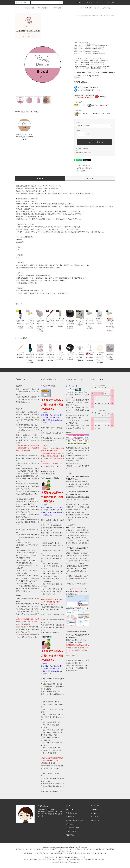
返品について (80, 151)
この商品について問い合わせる (84, 168)
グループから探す (42, 8)
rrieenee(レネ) (95, 52)
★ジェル (81, 42)
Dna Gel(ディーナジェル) (98, 47)
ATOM (72, 835)
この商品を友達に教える (82, 165)
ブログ (96, 8)
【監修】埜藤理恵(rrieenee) (98, 53)
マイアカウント (96, 806)
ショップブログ (71, 831)
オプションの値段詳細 (82, 148)
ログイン (98, 3)
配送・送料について (72, 813)
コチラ (48, 632)
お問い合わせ (105, 8)
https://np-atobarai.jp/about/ (77, 589)
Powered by (65, 863)
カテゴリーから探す (27, 8)
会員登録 (89, 3)
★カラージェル (95, 44)
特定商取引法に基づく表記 (83, 153)
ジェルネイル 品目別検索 (84, 44)
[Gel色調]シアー (104, 46)
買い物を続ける (80, 171)
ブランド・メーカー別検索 (85, 47)
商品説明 (40, 178)
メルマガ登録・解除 (85, 8)
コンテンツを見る (55, 8)
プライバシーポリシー (73, 824)
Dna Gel (86, 42)
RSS (67, 835)
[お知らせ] (88, 87)
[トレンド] (90, 90)
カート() (110, 3)
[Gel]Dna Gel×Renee (80, 50)
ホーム (18, 8)
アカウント (78, 3)
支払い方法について (72, 809)
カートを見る (95, 817)
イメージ (90, 178)
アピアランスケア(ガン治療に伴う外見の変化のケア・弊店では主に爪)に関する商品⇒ (51, 859)
